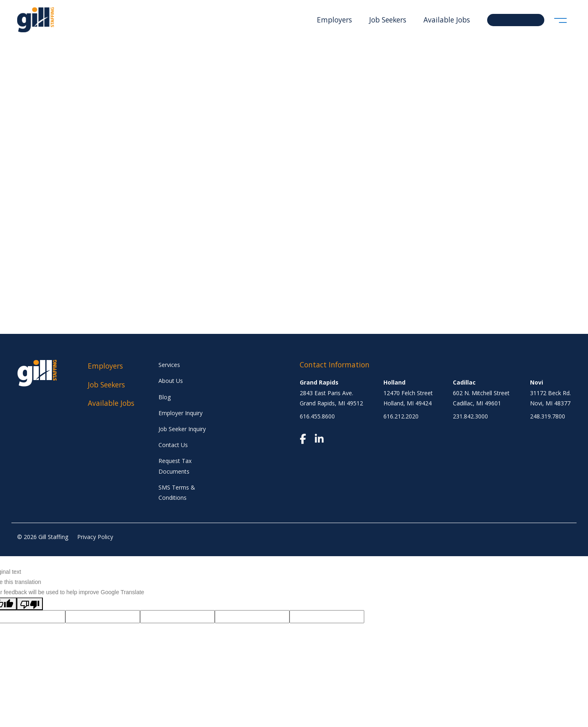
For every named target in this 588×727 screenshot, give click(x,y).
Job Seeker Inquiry (182, 429)
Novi (537, 382)
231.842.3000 (470, 416)
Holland (394, 382)
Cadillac (464, 382)
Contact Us (173, 445)
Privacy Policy (95, 537)
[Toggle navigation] (560, 20)
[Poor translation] (30, 604)
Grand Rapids (319, 382)
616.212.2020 (401, 416)
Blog (165, 397)
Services (169, 365)
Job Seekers (388, 20)
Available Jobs (447, 20)
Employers (334, 20)
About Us (171, 381)
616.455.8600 (317, 416)
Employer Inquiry (180, 413)
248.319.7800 (548, 416)
